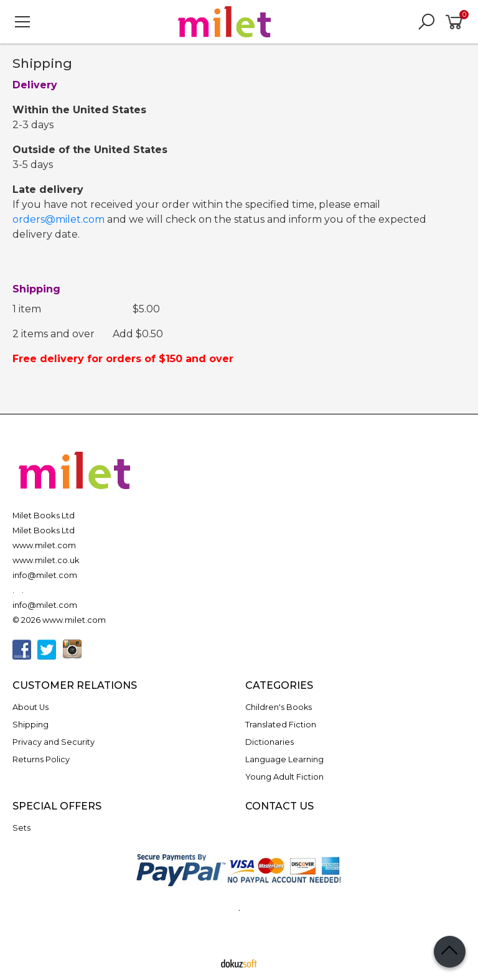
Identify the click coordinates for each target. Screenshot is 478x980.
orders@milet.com (59, 219)
